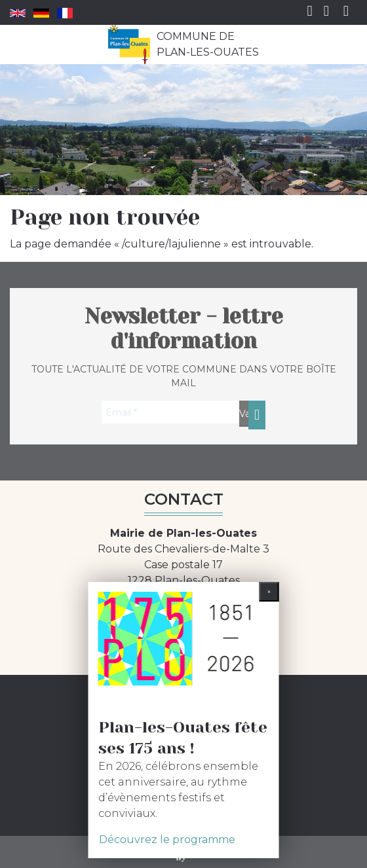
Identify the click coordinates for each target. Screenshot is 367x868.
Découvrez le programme (167, 840)
